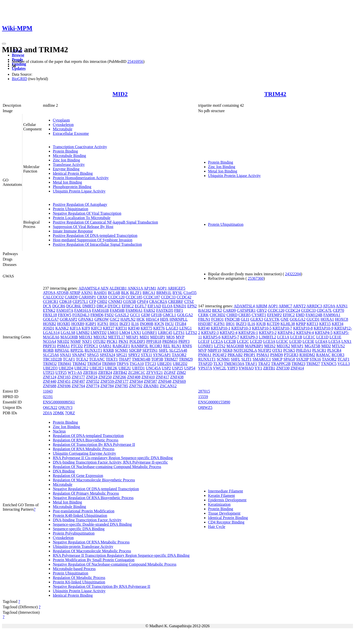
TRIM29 (186, 359)
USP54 (190, 368)
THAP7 (125, 359)
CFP (92, 302)
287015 (204, 391)
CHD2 (102, 302)
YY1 (258, 368)
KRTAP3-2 (268, 333)
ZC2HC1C (137, 373)
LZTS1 (179, 333)
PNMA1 (205, 355)
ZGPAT (170, 373)
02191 (48, 397)
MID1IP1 (158, 337)
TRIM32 (50, 364)
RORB (48, 350)
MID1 (144, 337)
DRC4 (101, 306)
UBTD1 (139, 368)
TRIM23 (298, 364)
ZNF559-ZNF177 (114, 381)
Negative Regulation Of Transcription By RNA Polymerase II (101, 586)
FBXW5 (65, 315)
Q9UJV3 (65, 408)
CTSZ (189, 302)
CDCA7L (324, 310)
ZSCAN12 (168, 386)
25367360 (256, 278)
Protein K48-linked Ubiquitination (80, 515)
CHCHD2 (218, 315)
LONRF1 (149, 333)
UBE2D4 (66, 368)
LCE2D (256, 341)
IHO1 (114, 324)
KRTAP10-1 (221, 328)
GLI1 (245, 319)
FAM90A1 (134, 310)
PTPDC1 (91, 346)
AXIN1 (87, 293)
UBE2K (111, 368)
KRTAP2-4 (229, 333)
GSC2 (115, 319)
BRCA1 (149, 293)
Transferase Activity (69, 165)
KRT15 (325, 324)
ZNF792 (136, 386)
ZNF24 (92, 377)
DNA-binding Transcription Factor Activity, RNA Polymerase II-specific (110, 462)
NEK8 (227, 350)
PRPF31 (49, 346)
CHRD (232, 315)
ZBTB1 (269, 368)
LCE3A (269, 341)
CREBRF (176, 302)
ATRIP (75, 293)
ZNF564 (136, 381)
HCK (141, 319)
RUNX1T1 (93, 350)
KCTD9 (273, 324)
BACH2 (205, 310)
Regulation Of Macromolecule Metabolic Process (92, 551)
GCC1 (135, 315)
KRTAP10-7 (283, 328)
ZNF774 (93, 386)
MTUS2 (338, 346)
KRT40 (134, 328)
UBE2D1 (164, 364)
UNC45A (153, 368)
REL (167, 346)
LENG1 (186, 328)
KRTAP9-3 (249, 337)
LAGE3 (172, 328)
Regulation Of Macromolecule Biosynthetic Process (94, 480)
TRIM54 (94, 364)
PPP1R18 (154, 341)
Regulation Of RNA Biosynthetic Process (86, 440)
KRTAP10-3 (241, 328)
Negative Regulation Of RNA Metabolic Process (91, 542)
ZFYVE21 (155, 373)
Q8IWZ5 (205, 408)
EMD (300, 315)
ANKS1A (135, 288)
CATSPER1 (246, 310)
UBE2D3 (50, 368)
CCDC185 (134, 297)
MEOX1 (86, 337)
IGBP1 (91, 324)
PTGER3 (291, 355)
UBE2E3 (97, 368)
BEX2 (217, 310)
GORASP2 (68, 319)
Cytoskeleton (63, 125)
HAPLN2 (128, 319)
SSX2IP (302, 359)
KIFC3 (96, 328)
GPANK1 (86, 319)
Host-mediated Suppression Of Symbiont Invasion (93, 240)
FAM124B (314, 315)
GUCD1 (313, 319)
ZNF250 (105, 377)
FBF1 (178, 310)
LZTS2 (191, 333)
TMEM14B (141, 359)
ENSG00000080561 (59, 402)
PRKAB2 (235, 355)
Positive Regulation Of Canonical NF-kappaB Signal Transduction (105, 222)
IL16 (135, 324)
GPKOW (102, 319)
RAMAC (323, 355)
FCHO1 (218, 319)
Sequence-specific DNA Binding (79, 529)
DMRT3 (89, 306)
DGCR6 (59, 306)
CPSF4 (142, 302)
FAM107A (65, 310)
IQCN (159, 324)
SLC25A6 (51, 355)
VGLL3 (344, 364)
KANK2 (62, 328)
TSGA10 (137, 364)
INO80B (147, 324)
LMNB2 (83, 333)
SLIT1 (247, 359)
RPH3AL (62, 350)
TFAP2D (205, 364)
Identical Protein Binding (73, 173)
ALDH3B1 (118, 288)
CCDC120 (116, 297)
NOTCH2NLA (245, 350)
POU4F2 (220, 355)
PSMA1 (64, 346)
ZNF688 (50, 386)
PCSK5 (289, 350)
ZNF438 (177, 377)
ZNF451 (64, 381)
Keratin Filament (222, 496)
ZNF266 (119, 377)
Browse (18, 55)
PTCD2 (77, 346)
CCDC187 (152, 297)
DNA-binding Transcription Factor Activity (87, 520)
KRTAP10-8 (303, 328)
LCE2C (243, 341)
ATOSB (62, 293)
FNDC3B (232, 319)
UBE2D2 (180, 364)
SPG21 (122, 355)
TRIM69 (109, 364)
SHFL (164, 350)
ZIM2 (181, 373)
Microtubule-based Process (74, 569)
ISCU (169, 324)
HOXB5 (64, 324)
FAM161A (83, 310)
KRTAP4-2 (286, 333)
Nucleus (59, 431)
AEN (104, 288)
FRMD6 (97, 315)
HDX (164, 319)
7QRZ (70, 413)
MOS (170, 337)
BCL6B (114, 293)
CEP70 (338, 310)
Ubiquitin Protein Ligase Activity (79, 191)
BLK (125, 293)
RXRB (108, 350)
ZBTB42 (120, 373)
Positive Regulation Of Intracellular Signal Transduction (97, 244)
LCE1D (322, 337)
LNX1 (136, 333)
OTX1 (277, 350)
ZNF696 (64, 386)
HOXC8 (342, 319)
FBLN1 (204, 319)
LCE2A (217, 341)
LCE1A (283, 337)
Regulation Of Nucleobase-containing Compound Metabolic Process (107, 467)
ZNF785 (121, 386)
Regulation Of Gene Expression (78, 476)
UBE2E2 (81, 368)
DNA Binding (64, 471)
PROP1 (249, 355)
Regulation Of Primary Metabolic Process (86, 493)
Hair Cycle (217, 527)
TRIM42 (275, 94)
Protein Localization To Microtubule (82, 218)
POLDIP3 (137, 341)
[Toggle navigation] (4, 44)
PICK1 (112, 341)
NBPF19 (214, 350)
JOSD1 (49, 328)
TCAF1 (69, 359)
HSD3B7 (205, 324)
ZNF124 (50, 377)
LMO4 (125, 333)
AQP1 (162, 288)
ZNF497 (78, 381)
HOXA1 (327, 319)
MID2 (120, 94)
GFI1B (156, 315)
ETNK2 (49, 310)
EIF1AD (154, 306)
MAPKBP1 (254, 346)
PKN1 (124, 341)
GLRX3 (257, 319)
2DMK (59, 413)
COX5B (129, 302)
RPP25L (77, 350)
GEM (145, 315)
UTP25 (61, 373)
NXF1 (87, 341)
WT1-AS (75, 373)
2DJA (47, 413)
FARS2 (150, 310)
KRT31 (121, 328)
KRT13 (312, 324)
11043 (48, 391)
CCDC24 (293, 310)
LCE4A (321, 341)
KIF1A (75, 328)
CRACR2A (158, 302)
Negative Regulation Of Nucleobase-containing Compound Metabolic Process (115, 564)
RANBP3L (140, 346)
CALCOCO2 (53, 297)
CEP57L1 (80, 302)
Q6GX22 (50, 408)
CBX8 (102, 297)
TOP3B (157, 359)
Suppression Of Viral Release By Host (83, 227)
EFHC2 (128, 306)
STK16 (315, 359)
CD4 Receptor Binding (226, 522)
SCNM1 (121, 350)
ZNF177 (78, 377)
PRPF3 (184, 341)
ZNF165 (64, 377)
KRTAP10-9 (324, 328)
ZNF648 (165, 381)
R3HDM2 (307, 355)
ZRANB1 (151, 386)
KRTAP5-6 (212, 337)
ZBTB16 (90, 373)
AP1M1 (150, 288)
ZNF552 (93, 381)
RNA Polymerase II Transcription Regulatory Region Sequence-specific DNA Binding (121, 555)
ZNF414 (297, 368)
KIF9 (86, 328)
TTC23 (150, 364)
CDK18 (65, 302)
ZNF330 (283, 368)
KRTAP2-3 (210, 333)
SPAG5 (93, 355)
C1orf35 (190, 293)
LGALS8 (68, 333)
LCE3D (295, 341)
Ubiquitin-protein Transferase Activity (83, 547)
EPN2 (192, 306)
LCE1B (296, 337)
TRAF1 (251, 364)
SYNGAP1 (162, 355)
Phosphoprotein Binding (72, 187)
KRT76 (159, 328)
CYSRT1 (259, 315)
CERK (204, 315)
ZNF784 (107, 386)
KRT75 (146, 328)
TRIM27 (171, 359)
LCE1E (336, 337)
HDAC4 (152, 319)
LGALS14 (51, 333)
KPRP (301, 324)
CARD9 (71, 297)
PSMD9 (277, 355)
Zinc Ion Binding (66, 160)
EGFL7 (141, 306)
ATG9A (329, 306)
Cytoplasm (61, 120)
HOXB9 (78, 324)
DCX (47, 306)
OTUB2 (99, 341)
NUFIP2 (265, 350)
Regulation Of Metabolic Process (79, 578)
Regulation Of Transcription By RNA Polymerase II (94, 444)
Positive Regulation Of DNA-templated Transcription (95, 235)
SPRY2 (134, 355)
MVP (180, 337)
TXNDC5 (329, 364)
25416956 (135, 61)
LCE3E (308, 341)
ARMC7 (285, 306)
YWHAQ (246, 368)
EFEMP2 (274, 315)
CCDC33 (168, 297)
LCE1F (204, 341)
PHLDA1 (304, 350)
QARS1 (105, 346)
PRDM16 (170, 341)
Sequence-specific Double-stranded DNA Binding (92, 524)
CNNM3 (115, 302)
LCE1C (309, 337)
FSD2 (109, 315)
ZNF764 (78, 386)
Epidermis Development (227, 500)
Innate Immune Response (73, 231)
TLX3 (218, 364)
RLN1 (176, 346)
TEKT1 (112, 359)
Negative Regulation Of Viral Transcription (87, 213)
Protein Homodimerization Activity (81, 178)
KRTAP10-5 (262, 328)
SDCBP (135, 350)
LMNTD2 (99, 333)
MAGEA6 (51, 337)
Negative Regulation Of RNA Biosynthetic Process (93, 498)
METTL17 (116, 337)
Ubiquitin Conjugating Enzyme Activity (84, 453)
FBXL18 (50, 315)
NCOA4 (49, 341)
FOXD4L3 (81, 315)
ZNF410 (148, 377)
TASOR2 (179, 355)
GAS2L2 (122, 315)
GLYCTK (272, 319)
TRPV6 (123, 364)
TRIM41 (65, 364)
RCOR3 (156, 346)
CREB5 (245, 315)
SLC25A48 (178, 350)
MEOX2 (100, 337)
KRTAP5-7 (231, 337)
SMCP (277, 359)
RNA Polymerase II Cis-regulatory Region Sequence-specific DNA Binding (113, 458)
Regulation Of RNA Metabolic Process (84, 449)
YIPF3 (233, 368)
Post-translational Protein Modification (84, 511)
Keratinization (219, 504)
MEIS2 (270, 346)
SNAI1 (65, 355)
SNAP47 (79, 355)
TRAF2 (264, 364)
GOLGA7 (51, 319)
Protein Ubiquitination (71, 209)
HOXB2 (49, 324)
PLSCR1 (319, 350)
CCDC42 (184, 297)
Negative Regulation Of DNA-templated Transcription (96, 489)
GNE (285, 319)
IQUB (261, 324)
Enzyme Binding (66, 169)
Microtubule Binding (69, 156)
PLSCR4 (334, 350)
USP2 (166, 368)
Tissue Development (224, 513)
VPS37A (205, 368)
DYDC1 (114, 306)
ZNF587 (150, 381)
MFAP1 (132, 337)
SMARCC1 (262, 359)
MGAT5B (312, 346)
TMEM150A (234, 364)
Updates (19, 68)
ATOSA (49, 293)
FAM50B (117, 310)
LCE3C (282, 341)
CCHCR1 (51, 302)
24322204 (293, 274)
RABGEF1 (121, 346)
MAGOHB (69, 337)
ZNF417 (162, 377)
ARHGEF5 (177, 288)
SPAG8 (289, 359)
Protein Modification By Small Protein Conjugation (94, 560)
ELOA (167, 306)
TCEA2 (82, 359)
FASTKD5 (165, 310)
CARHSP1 (87, 297)
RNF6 (187, 346)
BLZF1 (136, 293)
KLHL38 (288, 324)
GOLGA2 (185, 315)
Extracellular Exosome (71, 133)
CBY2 (262, 310)
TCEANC (97, 359)
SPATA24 (107, 355)
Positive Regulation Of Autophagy (80, 204)
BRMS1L (164, 293)
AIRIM (261, 306)
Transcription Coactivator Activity (80, 147)
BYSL (177, 293)
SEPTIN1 (150, 350)
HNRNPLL (179, 319)
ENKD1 (180, 306)
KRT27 (109, 328)
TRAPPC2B (281, 364)
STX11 (146, 355)
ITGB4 (181, 324)
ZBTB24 (105, 373)
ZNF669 (179, 381)
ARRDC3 (314, 306)
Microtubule (62, 129)
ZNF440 (50, 381)
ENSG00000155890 (214, 402)
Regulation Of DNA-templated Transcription (88, 436)
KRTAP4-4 (305, 333)
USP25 (177, 368)
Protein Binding (65, 151)
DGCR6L (74, 306)
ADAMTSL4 (89, 288)
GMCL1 (169, 315)
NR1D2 (63, 341)
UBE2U (125, 368)
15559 (203, 397)
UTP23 (49, 373)
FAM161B (100, 310)
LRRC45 (165, 333)
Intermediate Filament (226, 491)
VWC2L (220, 368)
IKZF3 (125, 324)
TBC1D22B (52, 359)
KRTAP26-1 (248, 333)
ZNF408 (134, 377)
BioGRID (19, 79)
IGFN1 (103, 324)
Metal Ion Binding (67, 182)
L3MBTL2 (267, 337)
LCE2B (230, 341)
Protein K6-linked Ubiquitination (79, 582)
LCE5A (334, 341)
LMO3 (113, 333)
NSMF (76, 341)
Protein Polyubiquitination (74, 533)
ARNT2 (299, 306)
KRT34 (338, 324)
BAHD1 (100, 293)
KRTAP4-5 (324, 333)
